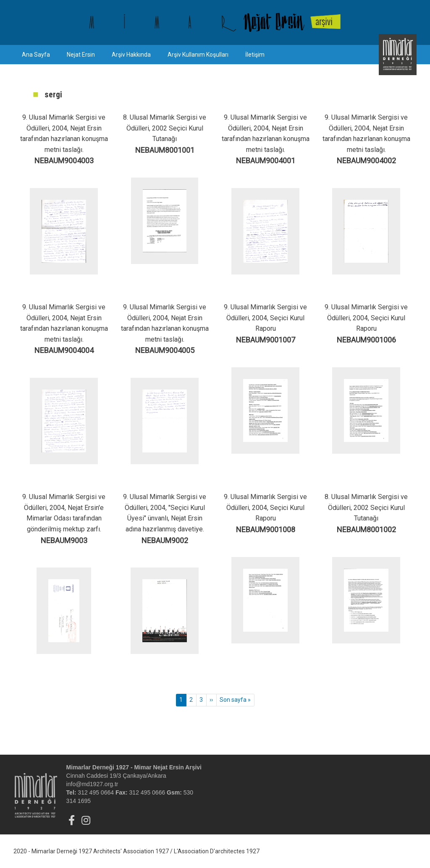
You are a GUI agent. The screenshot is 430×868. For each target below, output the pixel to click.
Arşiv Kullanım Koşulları (198, 55)
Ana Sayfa (36, 55)
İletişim (255, 55)
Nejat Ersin (81, 55)
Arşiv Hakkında (131, 55)
